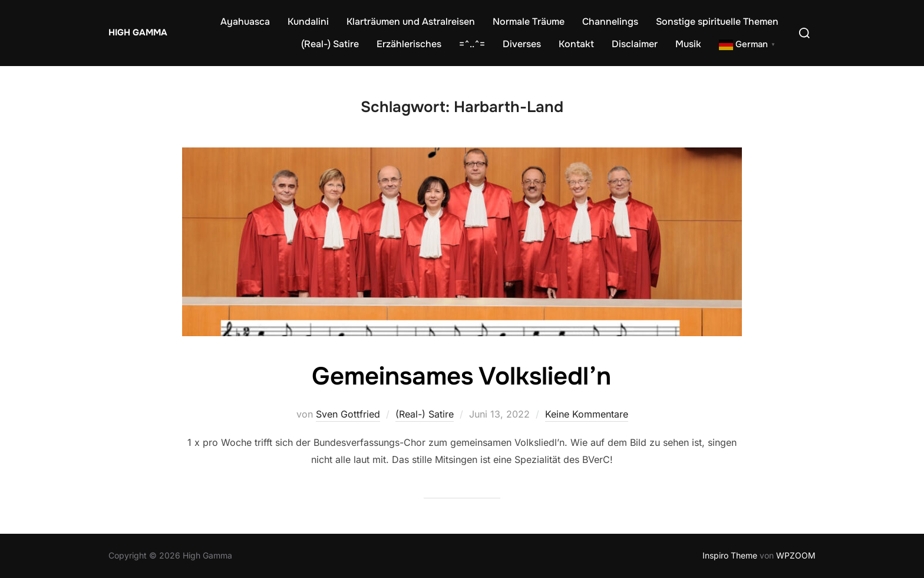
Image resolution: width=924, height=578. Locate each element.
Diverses (522, 44)
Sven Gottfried (348, 414)
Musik (688, 44)
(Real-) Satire (330, 44)
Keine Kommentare (587, 414)
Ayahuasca (245, 22)
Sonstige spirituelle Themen (717, 22)
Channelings (610, 22)
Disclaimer (635, 44)
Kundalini (308, 22)
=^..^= (472, 44)
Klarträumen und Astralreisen (411, 22)
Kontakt (576, 44)
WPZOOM (796, 555)
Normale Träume (529, 22)
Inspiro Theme (730, 555)
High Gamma (138, 32)
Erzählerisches (409, 44)
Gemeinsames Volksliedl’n (461, 376)
